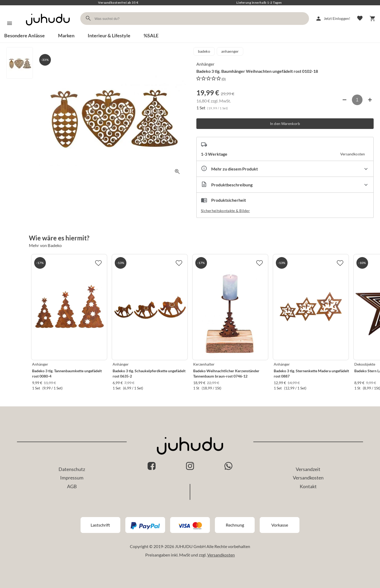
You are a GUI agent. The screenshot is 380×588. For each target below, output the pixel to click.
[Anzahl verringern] (344, 100)
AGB (72, 486)
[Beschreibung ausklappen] (285, 185)
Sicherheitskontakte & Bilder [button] (225, 211)
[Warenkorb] (373, 19)
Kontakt (308, 486)
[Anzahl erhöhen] (370, 100)
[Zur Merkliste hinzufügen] (98, 263)
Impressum (72, 478)
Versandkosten (308, 478)
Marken (66, 35)
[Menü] (10, 23)
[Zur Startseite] (48, 30)
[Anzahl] (357, 100)
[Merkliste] (360, 19)
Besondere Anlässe (25, 35)
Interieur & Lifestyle (109, 35)
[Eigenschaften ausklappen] (285, 169)
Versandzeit (308, 469)
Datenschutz (72, 469)
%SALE (151, 35)
